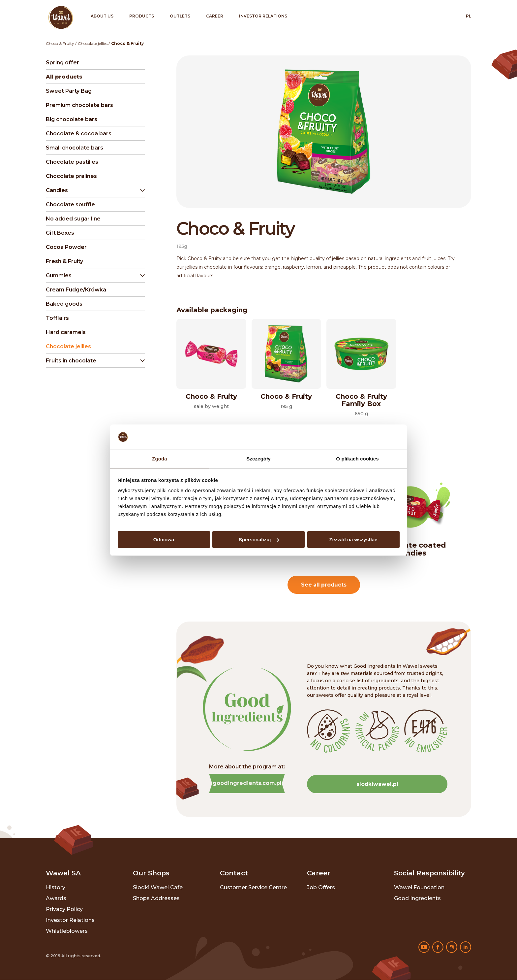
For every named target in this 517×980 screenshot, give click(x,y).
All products (64, 77)
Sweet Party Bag (69, 91)
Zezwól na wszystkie (353, 540)
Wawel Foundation (419, 888)
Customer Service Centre (253, 888)
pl (469, 16)
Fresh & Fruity (64, 261)
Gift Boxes (60, 233)
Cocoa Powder (66, 247)
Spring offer (62, 63)
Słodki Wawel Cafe (158, 888)
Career (215, 16)
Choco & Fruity (60, 43)
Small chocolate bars (75, 148)
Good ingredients (417, 899)
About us (102, 16)
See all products (324, 585)
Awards (56, 899)
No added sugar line (73, 219)
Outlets (180, 16)
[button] (94, 190)
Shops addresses (156, 899)
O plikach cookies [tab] (357, 459)
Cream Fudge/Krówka (76, 290)
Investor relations (263, 16)
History (56, 888)
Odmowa (164, 540)
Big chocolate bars (72, 119)
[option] (411, 518)
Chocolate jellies (93, 43)
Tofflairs (57, 318)
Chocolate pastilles (72, 162)
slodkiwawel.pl (377, 784)
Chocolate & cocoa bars (79, 134)
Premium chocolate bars (79, 105)
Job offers (321, 888)
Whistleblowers (67, 931)
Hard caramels (66, 332)
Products (142, 16)
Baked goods (64, 304)
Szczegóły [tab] (258, 459)
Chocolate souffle (70, 204)
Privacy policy (64, 910)
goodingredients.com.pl (247, 783)
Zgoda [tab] (160, 459)
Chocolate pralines (71, 176)
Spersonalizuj (259, 540)
